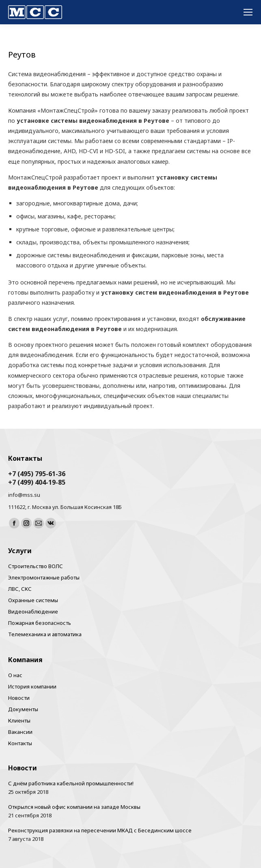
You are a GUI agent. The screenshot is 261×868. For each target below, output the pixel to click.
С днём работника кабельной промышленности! (71, 783)
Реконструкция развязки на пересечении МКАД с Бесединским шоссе (100, 830)
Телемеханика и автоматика (45, 634)
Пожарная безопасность (40, 623)
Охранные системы (33, 600)
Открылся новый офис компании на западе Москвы (74, 807)
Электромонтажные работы (44, 577)
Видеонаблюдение (33, 611)
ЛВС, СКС (20, 589)
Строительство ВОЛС (36, 566)
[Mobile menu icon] (248, 12)
